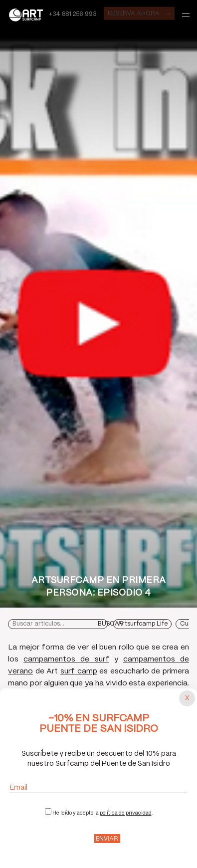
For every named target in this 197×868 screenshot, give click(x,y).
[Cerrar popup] (187, 698)
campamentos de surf (66, 659)
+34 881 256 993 (73, 14)
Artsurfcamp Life (143, 624)
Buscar (111, 624)
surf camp (79, 671)
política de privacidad (126, 813)
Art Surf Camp (28, 15)
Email (98, 788)
